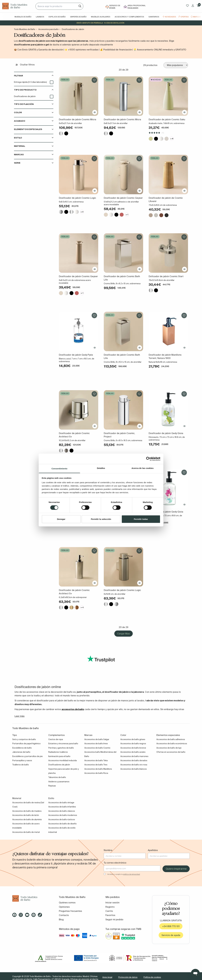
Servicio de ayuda (171, 935)
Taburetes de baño (57, 777)
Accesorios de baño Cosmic (97, 748)
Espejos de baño (57, 17)
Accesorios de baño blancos (134, 769)
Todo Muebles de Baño (25, 29)
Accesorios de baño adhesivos (171, 739)
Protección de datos (128, 977)
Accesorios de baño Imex (96, 744)
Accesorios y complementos (129, 17)
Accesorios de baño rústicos (62, 819)
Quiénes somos (67, 903)
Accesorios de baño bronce (133, 748)
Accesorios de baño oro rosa (134, 765)
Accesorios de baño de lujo (169, 748)
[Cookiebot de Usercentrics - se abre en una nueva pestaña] (148, 459)
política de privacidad (131, 874)
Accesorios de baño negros (133, 744)
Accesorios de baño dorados (134, 760)
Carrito (109, 911)
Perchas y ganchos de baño (61, 748)
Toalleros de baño (21, 765)
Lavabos (40, 17)
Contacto (64, 915)
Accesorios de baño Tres (96, 765)
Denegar (61, 519)
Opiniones (64, 907)
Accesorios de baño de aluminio (27, 819)
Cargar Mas (124, 634)
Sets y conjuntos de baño (24, 739)
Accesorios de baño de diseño (62, 824)
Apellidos (153, 850)
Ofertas (185, 17)
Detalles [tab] (101, 468)
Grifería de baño (78, 17)
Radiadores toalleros (58, 752)
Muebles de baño (23, 17)
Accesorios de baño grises (133, 739)
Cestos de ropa (56, 739)
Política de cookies (152, 977)
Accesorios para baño (48, 29)
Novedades (171, 17)
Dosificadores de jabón (25, 96)
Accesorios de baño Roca (96, 773)
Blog (61, 919)
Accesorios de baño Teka (96, 760)
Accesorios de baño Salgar (97, 739)
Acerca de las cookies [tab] (143, 468)
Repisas (52, 786)
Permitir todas (141, 519)
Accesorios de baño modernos (63, 815)
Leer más (20, 716)
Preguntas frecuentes (70, 911)
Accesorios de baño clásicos (62, 811)
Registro (110, 907)
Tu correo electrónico (115, 863)
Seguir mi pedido (114, 919)
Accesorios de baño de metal (26, 832)
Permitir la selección (101, 519)
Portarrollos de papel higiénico (26, 744)
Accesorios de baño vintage (61, 803)
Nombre (108, 850)
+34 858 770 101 (171, 926)
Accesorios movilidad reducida (63, 760)
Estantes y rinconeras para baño (63, 744)
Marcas (197, 17)
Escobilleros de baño (22, 748)
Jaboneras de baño (21, 752)
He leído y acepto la (124, 874)
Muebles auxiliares (101, 17)
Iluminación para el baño (59, 756)
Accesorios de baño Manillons (98, 769)
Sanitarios (154, 17)
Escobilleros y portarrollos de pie (28, 756)
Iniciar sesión (112, 903)
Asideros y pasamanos (59, 782)
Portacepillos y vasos (22, 760)
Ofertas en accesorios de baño (171, 752)
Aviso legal (107, 977)
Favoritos (110, 915)
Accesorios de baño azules (133, 752)
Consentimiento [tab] (60, 469)
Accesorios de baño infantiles (62, 807)
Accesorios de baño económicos (172, 744)
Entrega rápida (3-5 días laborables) (30, 82)
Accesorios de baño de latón (26, 815)
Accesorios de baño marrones (134, 756)
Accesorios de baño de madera (27, 811)
